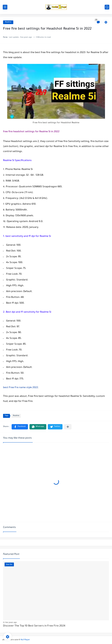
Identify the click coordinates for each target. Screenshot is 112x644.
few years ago (11, 622)
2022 (35, 388)
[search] (107, 7)
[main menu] (5, 7)
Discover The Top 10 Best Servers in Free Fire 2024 (34, 626)
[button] (20, 427)
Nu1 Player (25, 640)
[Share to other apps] (68, 427)
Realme (8, 22)
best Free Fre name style (17, 388)
